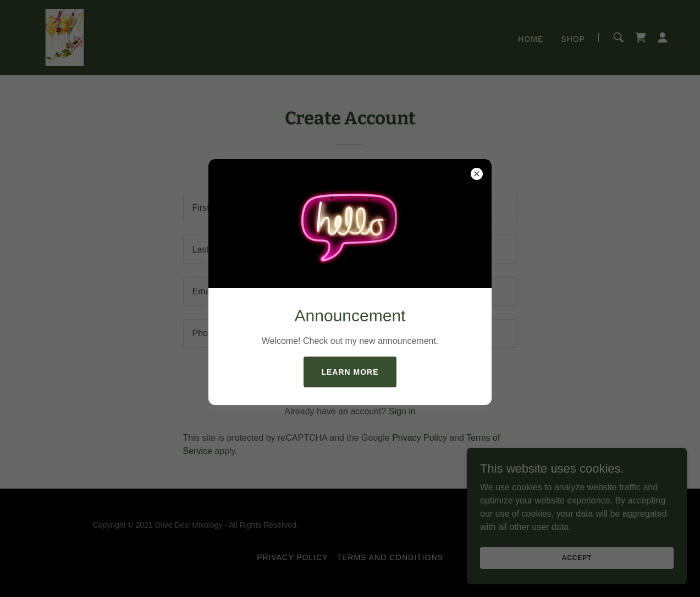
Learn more (350, 372)
